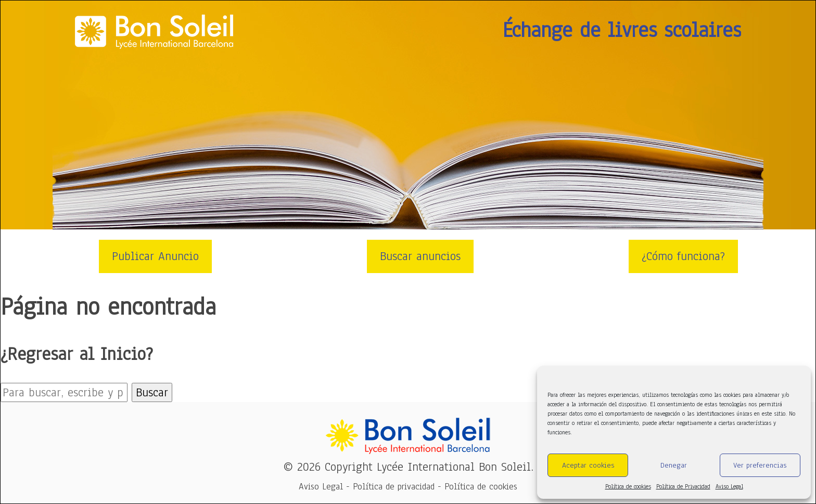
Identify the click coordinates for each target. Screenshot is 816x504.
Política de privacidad (394, 487)
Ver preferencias (760, 465)
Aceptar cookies (588, 465)
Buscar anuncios (420, 256)
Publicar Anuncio (155, 256)
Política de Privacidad (683, 486)
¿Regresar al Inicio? (77, 354)
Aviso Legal (729, 486)
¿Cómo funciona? (683, 256)
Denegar (674, 465)
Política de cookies (628, 486)
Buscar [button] (152, 392)
